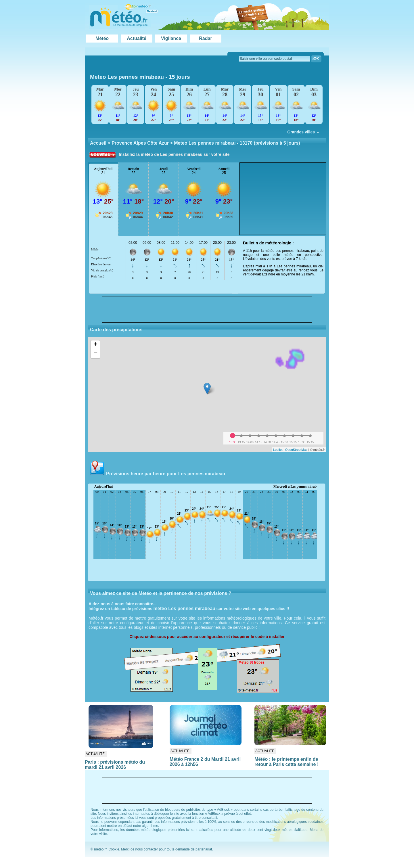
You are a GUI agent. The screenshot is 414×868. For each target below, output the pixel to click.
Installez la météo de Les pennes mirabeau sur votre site (174, 154)
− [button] (96, 354)
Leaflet (278, 450)
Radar (205, 38)
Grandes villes (304, 133)
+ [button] (96, 345)
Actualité (137, 38)
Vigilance (171, 38)
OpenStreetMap (296, 450)
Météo (102, 38)
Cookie (114, 849)
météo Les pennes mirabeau (184, 609)
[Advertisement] (283, 199)
